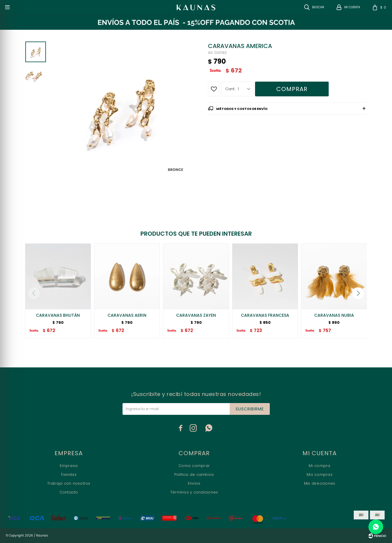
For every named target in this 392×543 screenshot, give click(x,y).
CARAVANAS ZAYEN (196, 315)
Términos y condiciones (194, 492)
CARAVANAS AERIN (127, 315)
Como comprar (194, 466)
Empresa (69, 466)
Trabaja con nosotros (69, 483)
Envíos (194, 483)
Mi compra (319, 466)
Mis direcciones (320, 483)
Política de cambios (194, 474)
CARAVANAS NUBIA (334, 315)
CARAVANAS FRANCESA (265, 315)
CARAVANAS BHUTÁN (58, 315)
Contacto (69, 492)
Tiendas (69, 474)
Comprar (292, 89)
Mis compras (320, 474)
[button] (358, 293)
